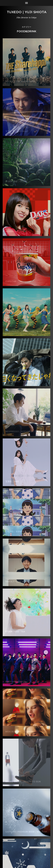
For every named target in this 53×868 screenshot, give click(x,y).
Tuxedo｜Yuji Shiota (27, 12)
